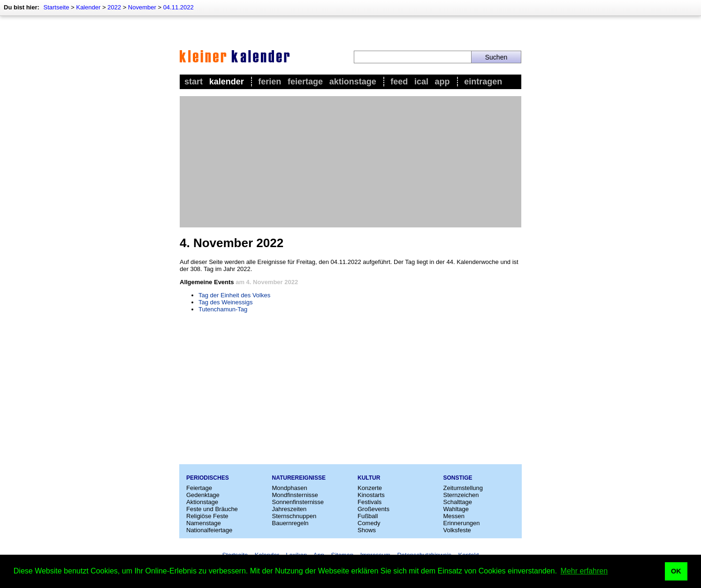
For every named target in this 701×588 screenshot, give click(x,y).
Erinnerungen (462, 523)
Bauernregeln (290, 523)
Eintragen (483, 82)
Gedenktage (203, 495)
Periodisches (208, 478)
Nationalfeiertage (209, 530)
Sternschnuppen (294, 516)
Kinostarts (371, 495)
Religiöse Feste (207, 516)
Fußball (368, 516)
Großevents (373, 509)
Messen (454, 516)
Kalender (88, 7)
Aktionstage (353, 82)
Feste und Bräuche (212, 509)
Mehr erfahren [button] (584, 571)
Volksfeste (457, 530)
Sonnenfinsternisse (298, 502)
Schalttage (458, 502)
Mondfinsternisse (295, 495)
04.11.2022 (179, 7)
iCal (421, 82)
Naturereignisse (299, 478)
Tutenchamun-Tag (223, 309)
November (142, 7)
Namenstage (204, 523)
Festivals (370, 502)
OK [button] (676, 571)
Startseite (56, 7)
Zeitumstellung (463, 488)
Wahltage (456, 509)
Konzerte (370, 488)
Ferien (270, 82)
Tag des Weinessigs (225, 302)
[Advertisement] (350, 162)
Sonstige (458, 478)
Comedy (369, 523)
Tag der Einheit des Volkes (234, 295)
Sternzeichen (461, 495)
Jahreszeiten (290, 509)
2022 (114, 7)
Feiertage (305, 82)
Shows (367, 530)
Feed (399, 82)
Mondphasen (290, 488)
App (442, 82)
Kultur (369, 478)
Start (194, 82)
